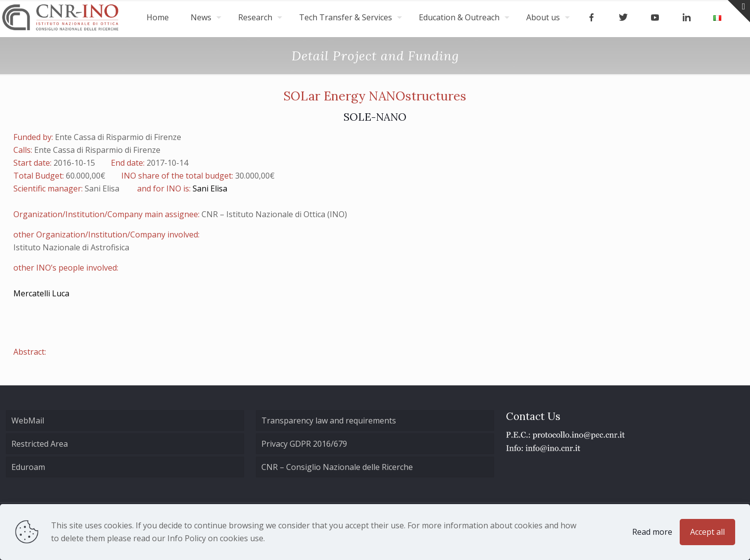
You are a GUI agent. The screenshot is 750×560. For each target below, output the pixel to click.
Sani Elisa (210, 188)
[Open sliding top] (739, 11)
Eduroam (28, 467)
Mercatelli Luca (41, 293)
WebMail (28, 420)
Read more (652, 532)
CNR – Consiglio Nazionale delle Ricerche (337, 467)
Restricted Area (40, 444)
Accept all (707, 532)
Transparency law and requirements (329, 420)
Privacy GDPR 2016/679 (304, 444)
